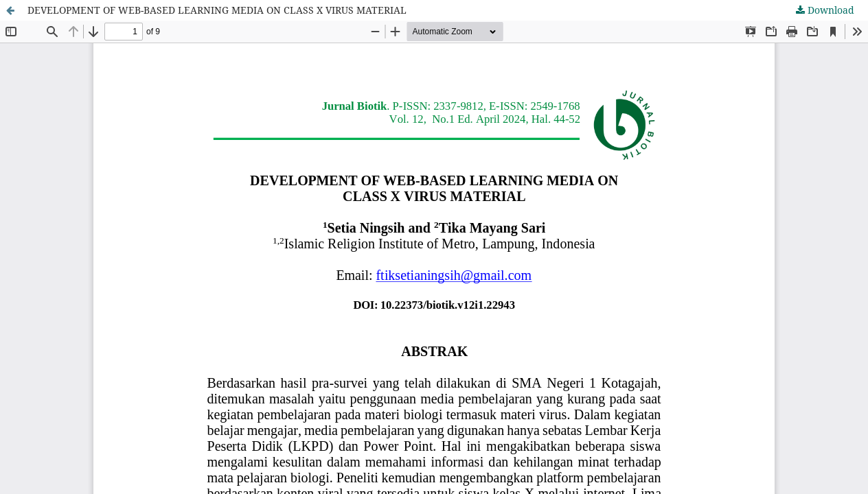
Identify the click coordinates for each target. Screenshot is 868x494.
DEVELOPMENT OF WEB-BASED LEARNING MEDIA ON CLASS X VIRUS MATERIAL (217, 10)
